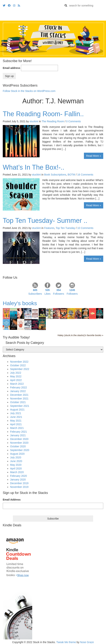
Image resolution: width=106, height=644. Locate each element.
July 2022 (16, 373)
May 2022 (16, 376)
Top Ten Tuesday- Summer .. (45, 221)
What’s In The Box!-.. (34, 167)
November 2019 (19, 487)
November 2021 (19, 399)
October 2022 (18, 365)
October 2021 (18, 402)
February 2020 (18, 476)
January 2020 (18, 480)
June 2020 (16, 461)
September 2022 (20, 369)
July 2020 (16, 457)
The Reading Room (53, 121)
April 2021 (16, 424)
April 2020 (16, 468)
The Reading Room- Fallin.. (43, 114)
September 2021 (20, 406)
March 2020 (17, 472)
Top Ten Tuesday (66, 228)
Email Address (12, 500)
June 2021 (16, 417)
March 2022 (17, 384)
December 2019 (19, 483)
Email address (12, 68)
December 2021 (19, 395)
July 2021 (16, 413)
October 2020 (18, 446)
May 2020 (16, 465)
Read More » (94, 156)
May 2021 (16, 421)
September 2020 (20, 450)
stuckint (34, 121)
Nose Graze (87, 642)
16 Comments (85, 175)
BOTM (71, 175)
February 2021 (18, 432)
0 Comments (74, 121)
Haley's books (20, 303)
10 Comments (85, 228)
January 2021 (18, 435)
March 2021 (17, 428)
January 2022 (18, 391)
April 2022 (16, 380)
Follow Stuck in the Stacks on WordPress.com (29, 91)
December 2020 (19, 439)
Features (49, 228)
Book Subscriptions (55, 175)
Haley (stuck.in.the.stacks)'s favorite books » (80, 335)
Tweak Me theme (66, 642)
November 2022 (19, 362)
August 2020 (17, 454)
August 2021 (17, 410)
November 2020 (19, 443)
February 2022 (18, 387)
